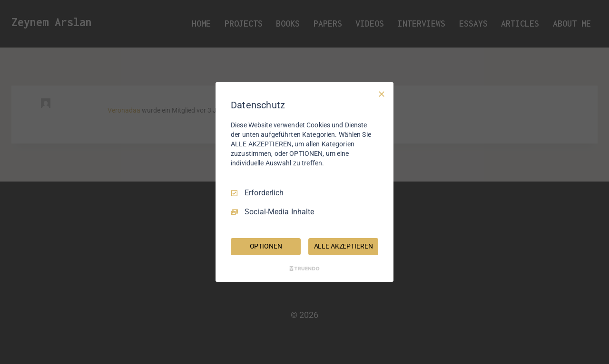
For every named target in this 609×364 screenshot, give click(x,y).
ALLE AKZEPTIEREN (344, 246)
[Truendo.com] (304, 268)
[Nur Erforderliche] (382, 94)
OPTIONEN (266, 246)
